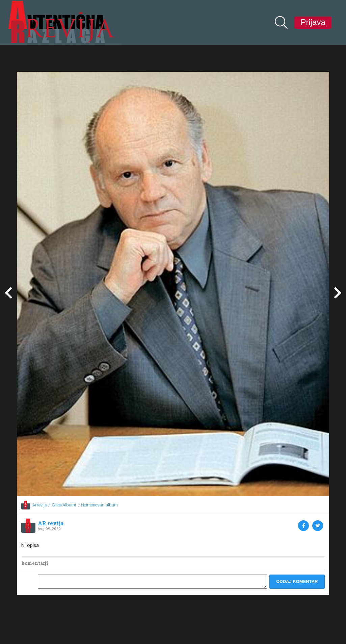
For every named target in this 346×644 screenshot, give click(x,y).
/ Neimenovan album (98, 505)
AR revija (51, 523)
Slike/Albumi (64, 505)
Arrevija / (41, 505)
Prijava (313, 22)
